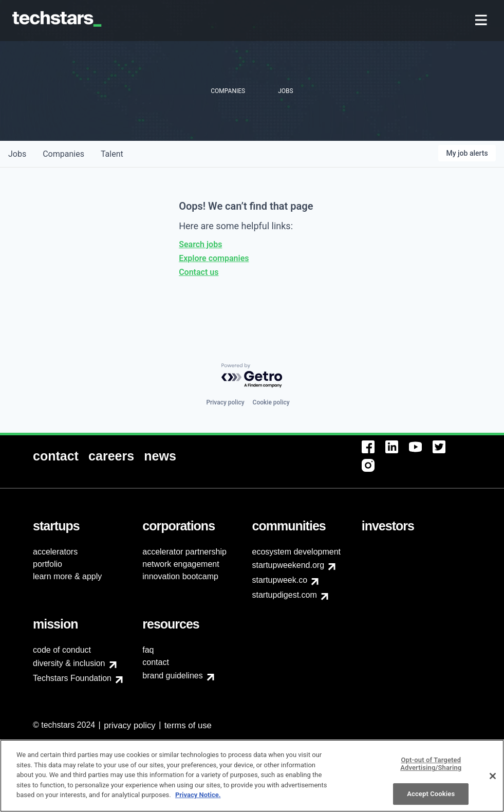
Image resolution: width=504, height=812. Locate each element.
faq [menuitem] (148, 650)
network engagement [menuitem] (181, 564)
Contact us (199, 272)
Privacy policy (225, 402)
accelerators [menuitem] (55, 552)
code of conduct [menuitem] (62, 650)
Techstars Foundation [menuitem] (72, 678)
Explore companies (214, 258)
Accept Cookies (431, 798)
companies (63, 154)
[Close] (493, 780)
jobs (17, 154)
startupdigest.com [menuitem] (285, 595)
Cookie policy (271, 402)
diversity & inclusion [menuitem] (69, 663)
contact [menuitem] (156, 662)
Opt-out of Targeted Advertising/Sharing (431, 768)
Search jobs (200, 244)
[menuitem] (482, 21)
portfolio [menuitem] (48, 564)
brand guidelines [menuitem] (172, 676)
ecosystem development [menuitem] (297, 552)
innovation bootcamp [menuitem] (180, 576)
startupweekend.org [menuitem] (288, 565)
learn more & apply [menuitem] (67, 576)
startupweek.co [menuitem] (280, 580)
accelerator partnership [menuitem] (184, 552)
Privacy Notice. (198, 799)
